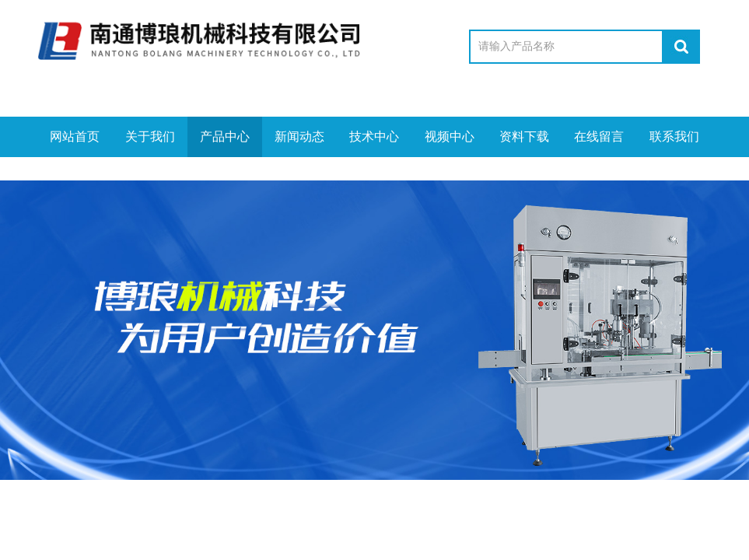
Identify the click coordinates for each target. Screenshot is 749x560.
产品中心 (225, 136)
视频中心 (450, 136)
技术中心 (374, 136)
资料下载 (524, 136)
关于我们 (150, 136)
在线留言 (599, 136)
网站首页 (75, 136)
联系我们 (674, 136)
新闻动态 (299, 136)
